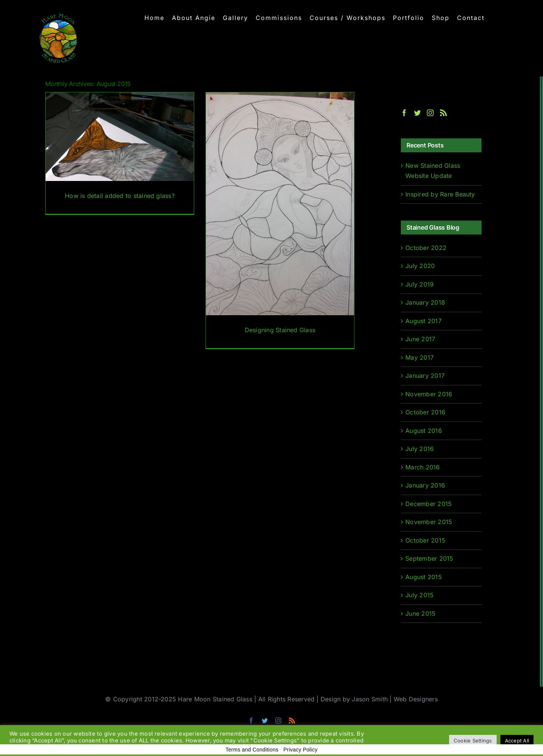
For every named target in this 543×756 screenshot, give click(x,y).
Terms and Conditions (252, 750)
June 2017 (420, 339)
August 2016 (424, 431)
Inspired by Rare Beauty (440, 194)
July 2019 (420, 284)
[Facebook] (404, 113)
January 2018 (425, 302)
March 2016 (423, 467)
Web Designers (416, 699)
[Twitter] (417, 113)
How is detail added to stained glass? (120, 196)
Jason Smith (370, 699)
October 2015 (425, 540)
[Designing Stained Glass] (279, 220)
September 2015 (429, 558)
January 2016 (425, 485)
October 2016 (425, 412)
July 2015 (420, 595)
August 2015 (424, 577)
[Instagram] (430, 113)
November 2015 (429, 522)
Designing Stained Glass (279, 330)
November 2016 (429, 394)
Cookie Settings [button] (473, 741)
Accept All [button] (517, 741)
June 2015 (420, 613)
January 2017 (425, 376)
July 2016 (420, 449)
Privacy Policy (300, 750)
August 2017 (423, 321)
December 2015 (429, 504)
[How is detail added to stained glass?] (120, 153)
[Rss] (443, 113)
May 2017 (420, 357)
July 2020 (420, 266)
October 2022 (426, 248)
